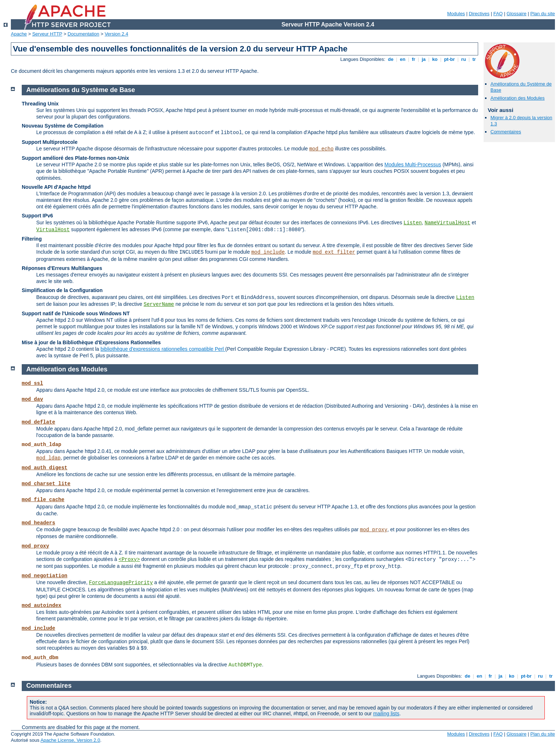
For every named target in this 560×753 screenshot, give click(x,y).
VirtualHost (53, 230)
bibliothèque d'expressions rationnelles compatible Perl (163, 349)
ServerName (159, 304)
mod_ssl (32, 383)
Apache (19, 34)
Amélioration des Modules (518, 98)
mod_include (268, 252)
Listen (413, 223)
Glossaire (517, 14)
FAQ (498, 14)
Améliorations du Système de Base (81, 90)
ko (435, 59)
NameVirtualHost (447, 223)
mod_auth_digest (45, 468)
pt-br (449, 59)
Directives (479, 14)
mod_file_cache (43, 500)
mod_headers (38, 523)
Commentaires (506, 132)
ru (464, 59)
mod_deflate (38, 422)
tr (474, 59)
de (390, 59)
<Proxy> (129, 559)
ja (424, 59)
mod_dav (32, 399)
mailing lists (386, 714)
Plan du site (543, 14)
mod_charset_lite (46, 484)
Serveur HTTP (47, 34)
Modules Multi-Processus (413, 165)
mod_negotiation (45, 576)
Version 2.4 (116, 34)
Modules (456, 14)
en (402, 59)
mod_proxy (374, 530)
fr (413, 59)
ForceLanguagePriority (121, 583)
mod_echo (321, 149)
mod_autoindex (41, 606)
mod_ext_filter (334, 252)
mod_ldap (48, 458)
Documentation (83, 34)
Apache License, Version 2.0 (70, 740)
